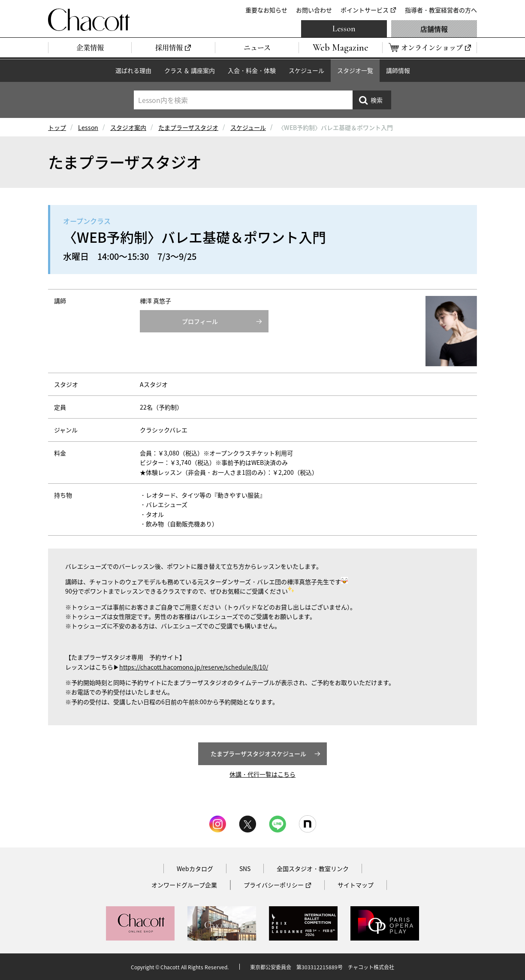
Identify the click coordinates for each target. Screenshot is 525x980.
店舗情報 (434, 29)
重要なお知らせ (266, 10)
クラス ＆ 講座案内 (190, 70)
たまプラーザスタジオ (188, 127)
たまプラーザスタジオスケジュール (258, 754)
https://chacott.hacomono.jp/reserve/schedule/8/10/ (194, 667)
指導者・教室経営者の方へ (441, 10)
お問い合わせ (314, 10)
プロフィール (200, 321)
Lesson (344, 29)
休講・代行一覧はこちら (262, 774)
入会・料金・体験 (252, 70)
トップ (57, 127)
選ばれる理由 (133, 70)
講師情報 (398, 70)
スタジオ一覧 (355, 70)
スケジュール (306, 70)
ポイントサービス (365, 10)
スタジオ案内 (128, 127)
